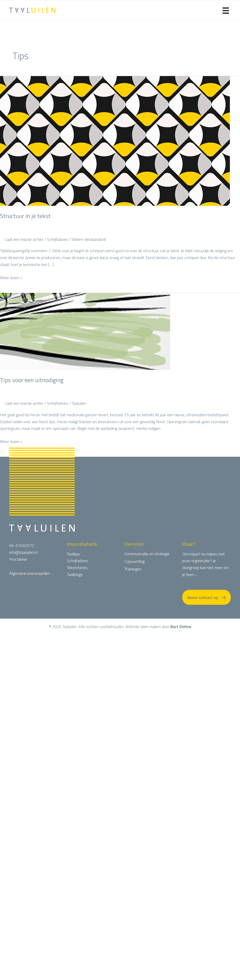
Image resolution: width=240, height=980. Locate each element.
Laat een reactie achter (24, 239)
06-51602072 (22, 545)
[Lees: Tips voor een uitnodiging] (85, 331)
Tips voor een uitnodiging (32, 380)
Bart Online (181, 634)
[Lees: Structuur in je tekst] (115, 140)
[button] (207, 601)
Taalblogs (75, 574)
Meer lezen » (11, 278)
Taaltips (73, 554)
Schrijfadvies (58, 239)
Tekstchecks (77, 568)
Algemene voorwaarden (29, 573)
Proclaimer (18, 559)
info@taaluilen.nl (23, 552)
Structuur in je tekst (25, 216)
